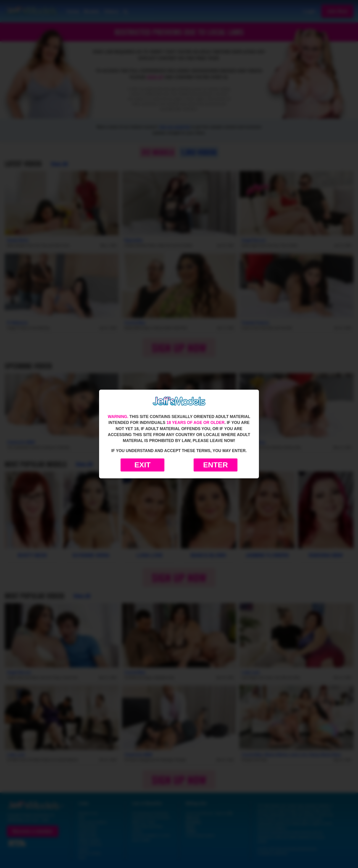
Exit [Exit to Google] (142, 465)
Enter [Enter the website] (216, 465)
